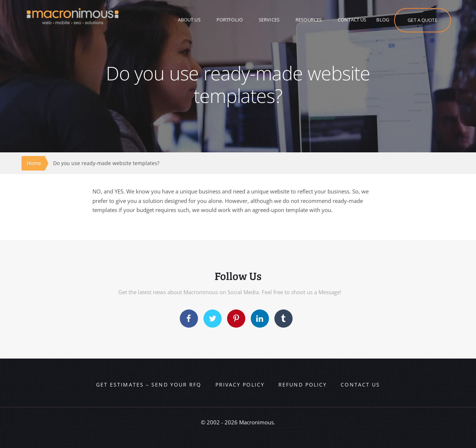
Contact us (360, 385)
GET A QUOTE (422, 20)
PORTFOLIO (230, 20)
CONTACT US (352, 20)
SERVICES (269, 20)
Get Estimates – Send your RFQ (149, 385)
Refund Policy (303, 385)
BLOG (383, 20)
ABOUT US (189, 20)
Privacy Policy (240, 385)
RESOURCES (309, 20)
